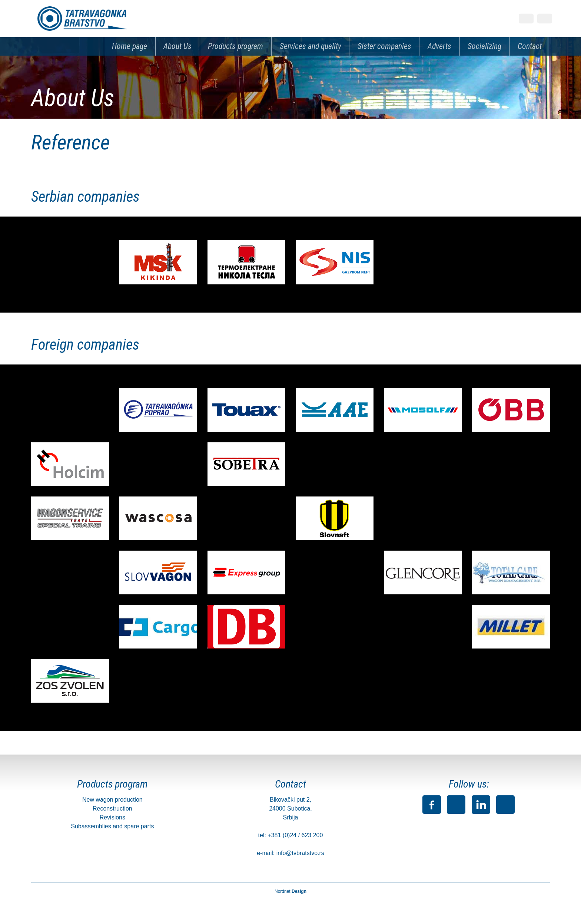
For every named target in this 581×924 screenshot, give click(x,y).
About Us (177, 46)
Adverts (439, 46)
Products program (235, 46)
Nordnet (290, 891)
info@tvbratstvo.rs (300, 853)
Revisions (112, 817)
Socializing (484, 46)
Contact (530, 46)
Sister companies (384, 46)
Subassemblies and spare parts (112, 826)
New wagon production (112, 800)
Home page (130, 46)
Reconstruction (112, 808)
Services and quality (311, 46)
